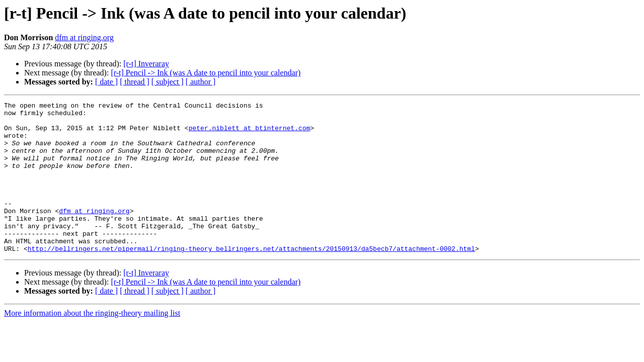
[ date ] (106, 82)
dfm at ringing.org (84, 37)
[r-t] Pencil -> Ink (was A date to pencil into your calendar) (206, 73)
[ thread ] (135, 82)
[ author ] (201, 82)
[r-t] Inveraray (146, 64)
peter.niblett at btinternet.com (250, 134)
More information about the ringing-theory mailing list (92, 343)
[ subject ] (168, 82)
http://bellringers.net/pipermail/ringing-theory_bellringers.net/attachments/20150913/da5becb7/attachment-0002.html (251, 279)
